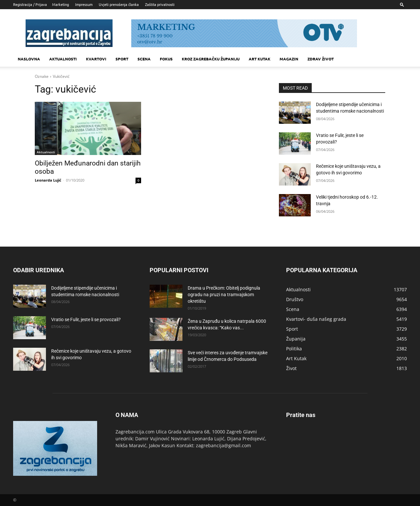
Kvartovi (96, 59)
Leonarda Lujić (48, 180)
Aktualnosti (63, 59)
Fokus (166, 59)
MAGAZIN (289, 59)
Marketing (61, 4)
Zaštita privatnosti (160, 4)
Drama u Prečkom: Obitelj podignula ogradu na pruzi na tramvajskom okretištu (224, 295)
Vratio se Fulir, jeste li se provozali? (86, 319)
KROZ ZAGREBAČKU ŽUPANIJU (211, 59)
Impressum (84, 4)
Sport (122, 59)
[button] (402, 4)
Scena (144, 59)
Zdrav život (321, 59)
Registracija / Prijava (30, 4)
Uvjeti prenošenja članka (119, 4)
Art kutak (260, 59)
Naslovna (29, 59)
